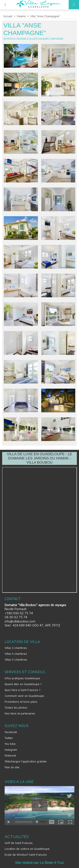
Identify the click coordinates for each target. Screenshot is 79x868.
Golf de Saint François (19, 843)
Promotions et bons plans (21, 702)
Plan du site (12, 767)
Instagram (11, 750)
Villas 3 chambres (16, 648)
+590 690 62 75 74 (19, 613)
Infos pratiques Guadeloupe (22, 678)
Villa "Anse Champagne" (45, 16)
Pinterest (10, 755)
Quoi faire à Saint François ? (23, 690)
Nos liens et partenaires (20, 713)
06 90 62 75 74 (16, 617)
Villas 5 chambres (16, 660)
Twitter (9, 738)
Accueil (8, 16)
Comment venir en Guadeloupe (24, 696)
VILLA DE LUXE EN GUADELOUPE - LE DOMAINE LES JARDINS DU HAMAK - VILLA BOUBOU (40, 458)
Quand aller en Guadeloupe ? (23, 684)
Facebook (11, 732)
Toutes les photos (16, 708)
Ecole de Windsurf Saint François (26, 855)
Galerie (21, 16)
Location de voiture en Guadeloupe (27, 849)
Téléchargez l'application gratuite (26, 761)
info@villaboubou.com (20, 621)
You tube (10, 744)
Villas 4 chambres (16, 654)
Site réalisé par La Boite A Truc (39, 863)
